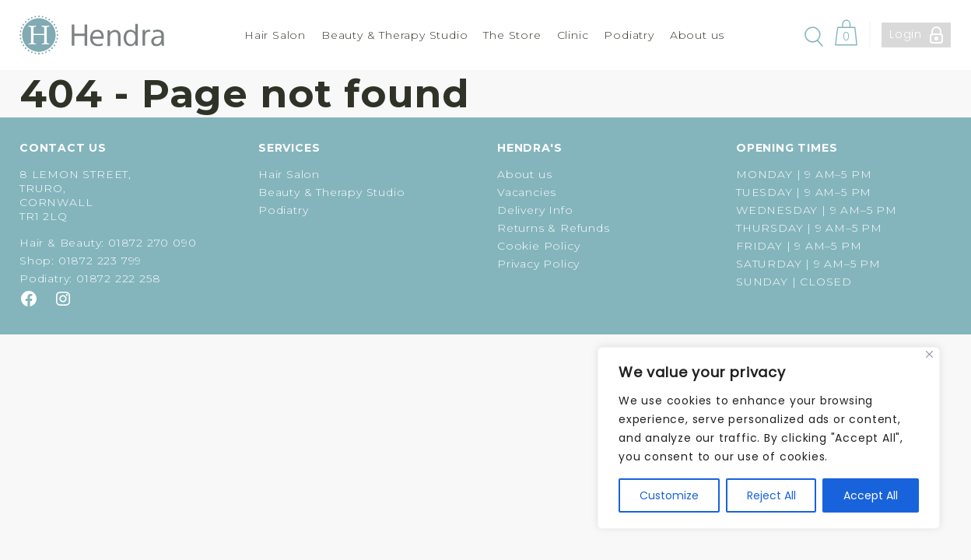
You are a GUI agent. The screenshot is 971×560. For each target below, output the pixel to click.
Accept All (871, 495)
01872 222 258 (118, 278)
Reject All (771, 495)
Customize (669, 495)
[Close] (929, 354)
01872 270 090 (152, 243)
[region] (769, 438)
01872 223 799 (100, 261)
